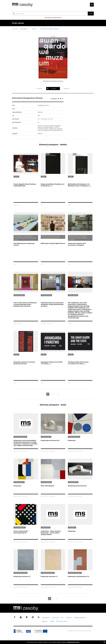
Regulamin (45, 621)
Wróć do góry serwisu (62, 621)
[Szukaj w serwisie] (50, 14)
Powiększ (54, 89)
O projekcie (69, 618)
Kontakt (52, 621)
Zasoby (34, 29)
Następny (67, 89)
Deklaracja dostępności (80, 618)
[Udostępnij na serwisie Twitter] (61, 99)
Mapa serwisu (56, 618)
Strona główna (24, 29)
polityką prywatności (73, 642)
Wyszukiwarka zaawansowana (53, 18)
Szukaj (91, 13)
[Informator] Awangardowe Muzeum (50, 29)
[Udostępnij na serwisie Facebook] (62, 99)
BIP (62, 618)
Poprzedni (39, 89)
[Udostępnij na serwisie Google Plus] (59, 99)
